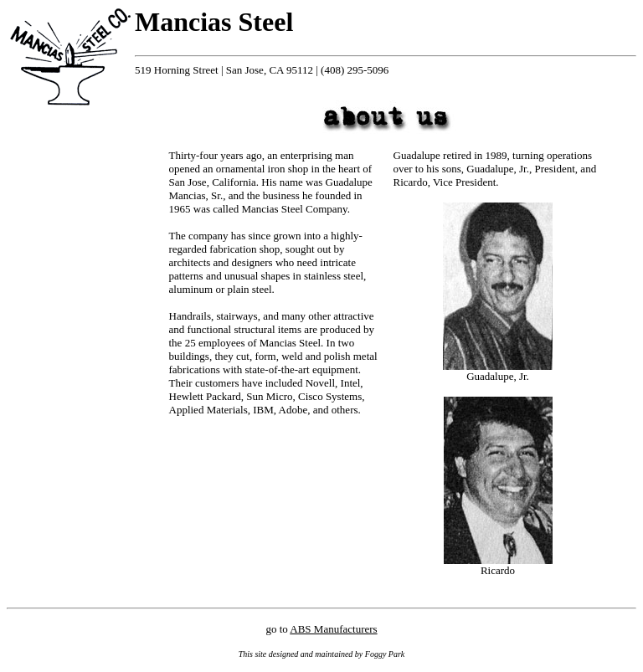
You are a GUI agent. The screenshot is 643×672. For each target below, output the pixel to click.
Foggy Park (385, 654)
